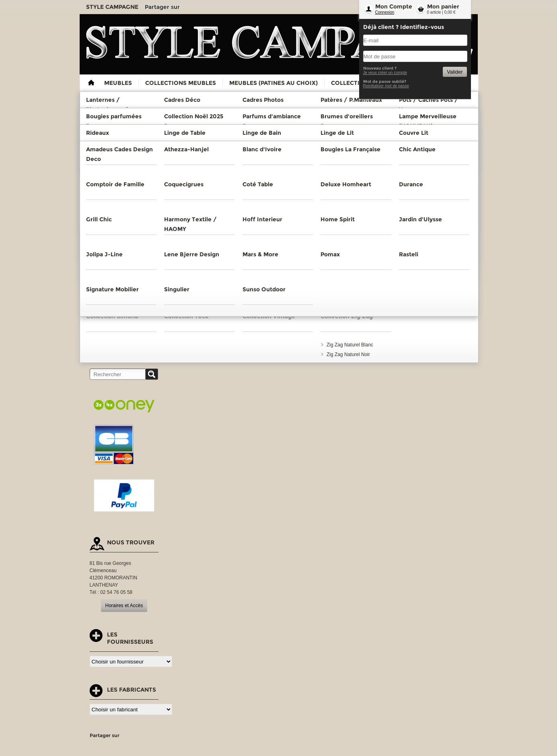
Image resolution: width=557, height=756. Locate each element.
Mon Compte (394, 6)
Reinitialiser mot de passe (386, 86)
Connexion (385, 12)
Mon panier (443, 6)
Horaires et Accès (124, 606)
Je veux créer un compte (385, 73)
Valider (455, 72)
